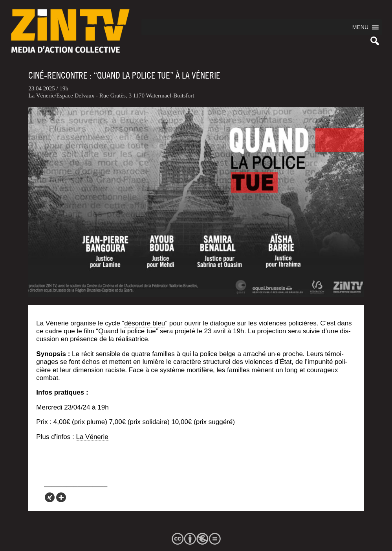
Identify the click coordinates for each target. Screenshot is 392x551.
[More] (61, 497)
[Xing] (50, 497)
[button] (360, 27)
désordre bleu (145, 323)
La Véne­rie (92, 437)
